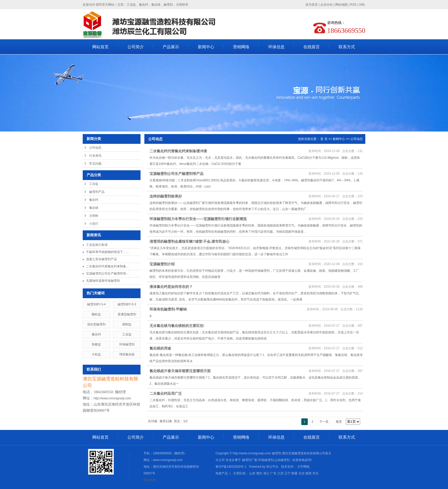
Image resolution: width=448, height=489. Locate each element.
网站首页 (100, 47)
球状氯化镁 (127, 354)
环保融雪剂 (127, 344)
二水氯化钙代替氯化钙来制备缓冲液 (178, 151)
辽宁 (287, 473)
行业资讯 (95, 156)
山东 (252, 473)
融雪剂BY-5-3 (127, 304)
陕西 (309, 473)
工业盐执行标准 (97, 245)
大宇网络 (303, 467)
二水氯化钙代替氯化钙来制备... (107, 266)
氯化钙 (94, 200)
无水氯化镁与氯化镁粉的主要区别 (176, 326)
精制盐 (127, 324)
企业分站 (326, 5)
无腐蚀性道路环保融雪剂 (103, 281)
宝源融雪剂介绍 (162, 264)
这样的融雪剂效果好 (166, 196)
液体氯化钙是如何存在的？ (171, 287)
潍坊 (259, 473)
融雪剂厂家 (250, 460)
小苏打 (94, 224)
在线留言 (312, 47)
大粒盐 (96, 354)
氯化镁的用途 (160, 348)
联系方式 (347, 47)
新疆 (294, 473)
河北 (315, 473)
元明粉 (94, 216)
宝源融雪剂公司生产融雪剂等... (107, 274)
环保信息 (276, 47)
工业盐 (94, 184)
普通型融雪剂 (127, 314)
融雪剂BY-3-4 (96, 304)
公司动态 (95, 148)
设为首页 (312, 5)
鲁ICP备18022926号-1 (231, 467)
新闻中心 (206, 47)
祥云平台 (272, 467)
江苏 (281, 473)
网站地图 (342, 5)
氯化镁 (94, 208)
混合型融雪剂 (96, 324)
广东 (273, 473)
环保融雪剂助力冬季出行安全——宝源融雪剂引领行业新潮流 (198, 219)
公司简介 (136, 47)
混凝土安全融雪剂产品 (101, 259)
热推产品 (222, 473)
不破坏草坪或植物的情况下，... (107, 252)
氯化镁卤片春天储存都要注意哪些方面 (180, 371)
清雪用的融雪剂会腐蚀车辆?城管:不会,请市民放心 (189, 241)
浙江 (266, 473)
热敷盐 (96, 344)
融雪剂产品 (97, 192)
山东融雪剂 (282, 460)
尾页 (339, 422)
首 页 (324, 139)
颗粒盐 (96, 314)
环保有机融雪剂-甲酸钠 (168, 309)
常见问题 (95, 164)
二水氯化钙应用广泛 (166, 393)
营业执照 (150, 480)
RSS (353, 5)
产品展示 (171, 47)
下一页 (324, 422)
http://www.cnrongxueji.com (112, 398)
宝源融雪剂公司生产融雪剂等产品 (176, 174)
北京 (302, 473)
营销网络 (241, 47)
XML (362, 5)
